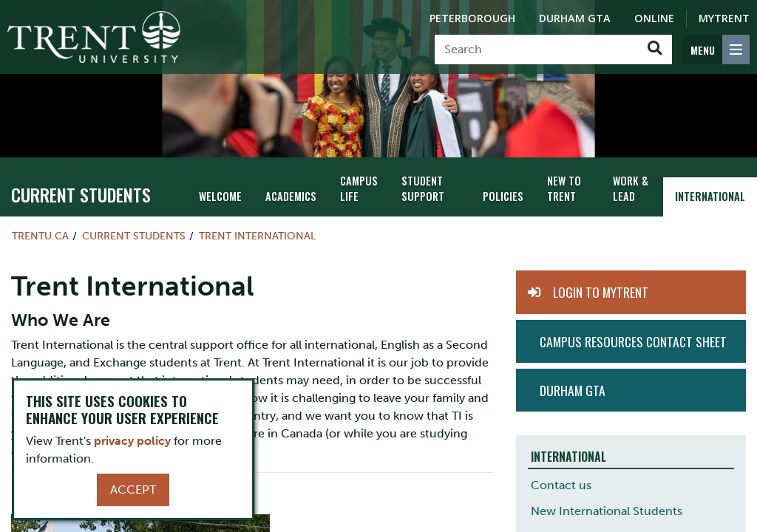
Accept (133, 490)
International (710, 196)
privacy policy (132, 441)
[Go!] (655, 50)
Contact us (561, 485)
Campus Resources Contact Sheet (633, 341)
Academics (291, 196)
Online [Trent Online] (654, 18)
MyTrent (724, 18)
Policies (503, 196)
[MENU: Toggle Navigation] (716, 50)
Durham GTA (573, 390)
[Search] (536, 50)
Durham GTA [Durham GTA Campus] (575, 18)
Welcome (220, 196)
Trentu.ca (40, 236)
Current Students (81, 194)
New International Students (607, 511)
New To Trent (564, 188)
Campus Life (359, 188)
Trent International (257, 236)
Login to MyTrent (601, 292)
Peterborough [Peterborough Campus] (472, 18)
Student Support (423, 188)
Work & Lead (631, 188)
